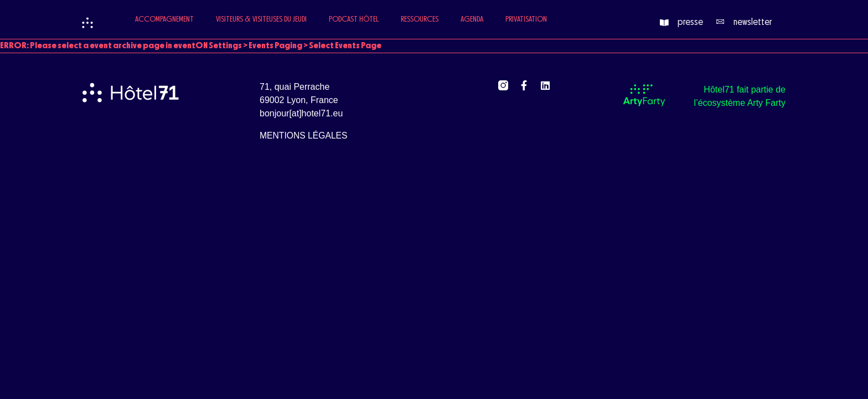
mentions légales (304, 135)
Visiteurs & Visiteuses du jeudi (261, 19)
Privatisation (526, 19)
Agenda (472, 19)
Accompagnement (164, 19)
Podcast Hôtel (354, 19)
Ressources (420, 19)
